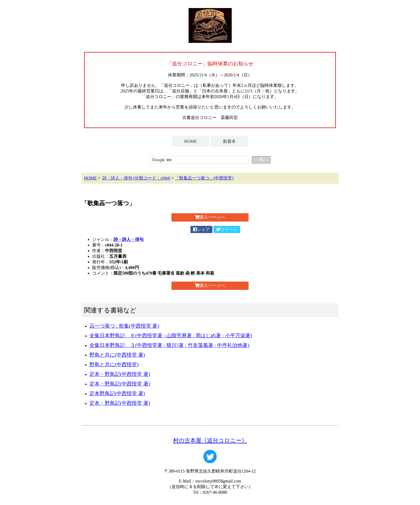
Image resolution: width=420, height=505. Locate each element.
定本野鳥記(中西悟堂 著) (117, 393)
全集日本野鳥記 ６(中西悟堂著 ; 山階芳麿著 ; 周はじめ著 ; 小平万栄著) (171, 336)
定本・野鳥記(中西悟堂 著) (120, 374)
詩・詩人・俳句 (129, 239)
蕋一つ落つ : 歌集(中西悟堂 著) (124, 326)
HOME (190, 141)
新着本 (229, 141)
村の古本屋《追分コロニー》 (210, 440)
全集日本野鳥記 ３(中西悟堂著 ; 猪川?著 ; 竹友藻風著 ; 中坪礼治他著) (169, 345)
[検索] (198, 160)
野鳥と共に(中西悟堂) (114, 364)
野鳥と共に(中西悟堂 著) (117, 355)
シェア (201, 229)
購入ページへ (210, 217)
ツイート (227, 229)
